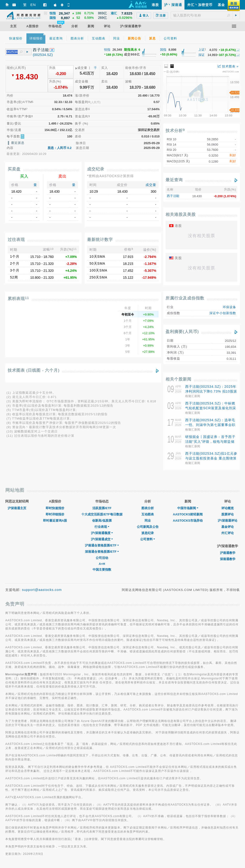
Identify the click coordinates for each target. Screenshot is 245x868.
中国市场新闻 (188, 508)
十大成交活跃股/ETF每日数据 (102, 514)
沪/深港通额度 (102, 533)
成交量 (151, 185)
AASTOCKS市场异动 (188, 521)
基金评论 (228, 527)
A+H (102, 564)
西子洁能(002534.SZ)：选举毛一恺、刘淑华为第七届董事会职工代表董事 (210, 425)
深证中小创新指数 (223, 313)
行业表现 (102, 527)
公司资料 (148, 539)
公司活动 (102, 558)
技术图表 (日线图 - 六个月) (34, 370)
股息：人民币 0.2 (60, 148)
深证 (201, 55)
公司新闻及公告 (148, 527)
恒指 (107, 50)
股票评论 (228, 514)
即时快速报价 (55, 508)
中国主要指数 (102, 570)
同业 (148, 521)
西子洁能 (173, 196)
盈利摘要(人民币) (182, 332)
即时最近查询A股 (55, 521)
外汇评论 (228, 533)
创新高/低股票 (102, 521)
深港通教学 (228, 559)
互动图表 (148, 514)
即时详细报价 (55, 514)
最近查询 (174, 180)
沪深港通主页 (17, 508)
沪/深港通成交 (102, 539)
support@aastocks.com (42, 590)
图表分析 (148, 508)
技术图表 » (228, 66)
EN (33, 5)
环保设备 (229, 307)
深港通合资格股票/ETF (102, 552)
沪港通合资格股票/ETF (102, 545)
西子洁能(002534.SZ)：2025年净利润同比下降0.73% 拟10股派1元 (211, 391)
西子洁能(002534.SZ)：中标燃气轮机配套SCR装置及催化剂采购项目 (211, 408)
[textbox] (205, 15)
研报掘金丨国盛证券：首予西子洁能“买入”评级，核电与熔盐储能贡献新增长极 (210, 442)
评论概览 (228, 508)
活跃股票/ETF (102, 508)
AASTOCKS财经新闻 (188, 514)
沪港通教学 (228, 553)
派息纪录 (148, 533)
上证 (201, 50)
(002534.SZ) (43, 55)
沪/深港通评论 (228, 521)
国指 (163, 50)
